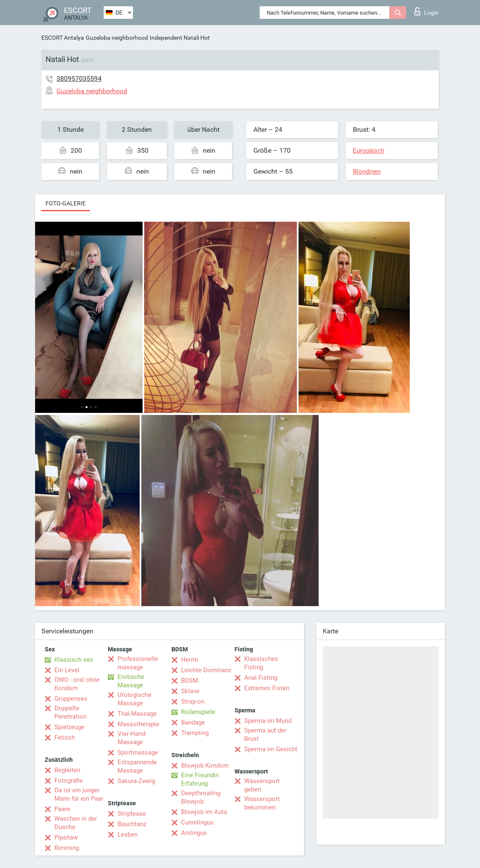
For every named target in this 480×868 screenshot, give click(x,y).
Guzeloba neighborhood (117, 38)
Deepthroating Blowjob (201, 797)
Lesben (128, 835)
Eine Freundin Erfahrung (200, 779)
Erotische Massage (131, 681)
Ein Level (67, 670)
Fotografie (69, 781)
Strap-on (193, 702)
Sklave (190, 691)
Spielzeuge (69, 727)
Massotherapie (138, 724)
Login (426, 11)
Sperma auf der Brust (265, 735)
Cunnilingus (197, 822)
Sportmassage (138, 753)
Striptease (132, 814)
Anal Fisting (261, 678)
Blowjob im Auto (204, 812)
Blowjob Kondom (205, 766)
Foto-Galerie (66, 203)
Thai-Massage (137, 714)
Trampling (195, 733)
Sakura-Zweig (136, 781)
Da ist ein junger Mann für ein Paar (79, 794)
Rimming (67, 848)
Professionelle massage (138, 663)
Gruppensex (71, 699)
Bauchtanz (132, 824)
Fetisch (65, 737)
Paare (62, 809)
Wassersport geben (262, 785)
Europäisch (369, 151)
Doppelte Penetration (70, 712)
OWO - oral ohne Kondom (77, 684)
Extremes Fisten (267, 688)
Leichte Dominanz (206, 670)
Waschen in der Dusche (76, 823)
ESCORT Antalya (63, 38)
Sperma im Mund (268, 721)
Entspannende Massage (137, 766)
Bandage (193, 722)
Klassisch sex (74, 660)
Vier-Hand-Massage (132, 738)
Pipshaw (66, 837)
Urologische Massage (134, 699)
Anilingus (194, 833)
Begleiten (67, 770)
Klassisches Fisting (261, 663)
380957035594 (79, 78)
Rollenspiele (198, 712)
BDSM (190, 681)
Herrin (190, 660)
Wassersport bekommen (262, 803)
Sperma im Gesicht (271, 749)
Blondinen (367, 172)
